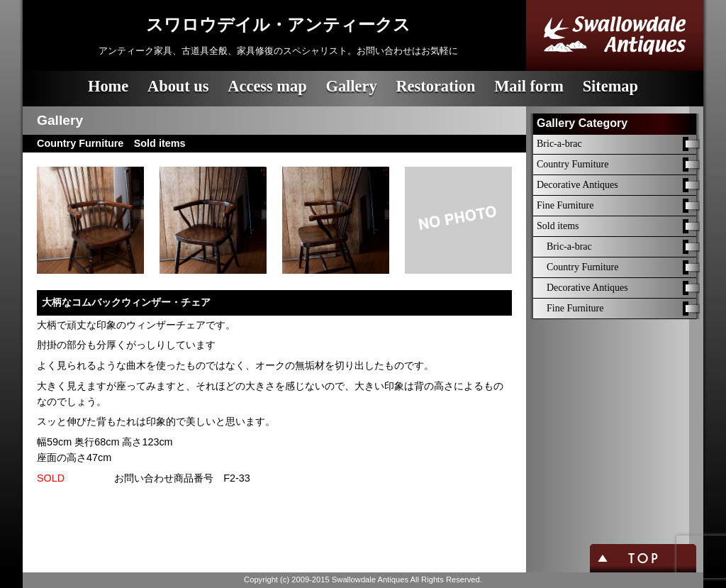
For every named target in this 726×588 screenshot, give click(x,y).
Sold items (558, 226)
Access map (267, 86)
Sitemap (610, 86)
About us (178, 86)
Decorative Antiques (577, 185)
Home (108, 86)
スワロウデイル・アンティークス (278, 25)
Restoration (435, 86)
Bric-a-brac (559, 144)
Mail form (529, 86)
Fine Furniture (565, 205)
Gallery (351, 86)
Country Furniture (573, 164)
